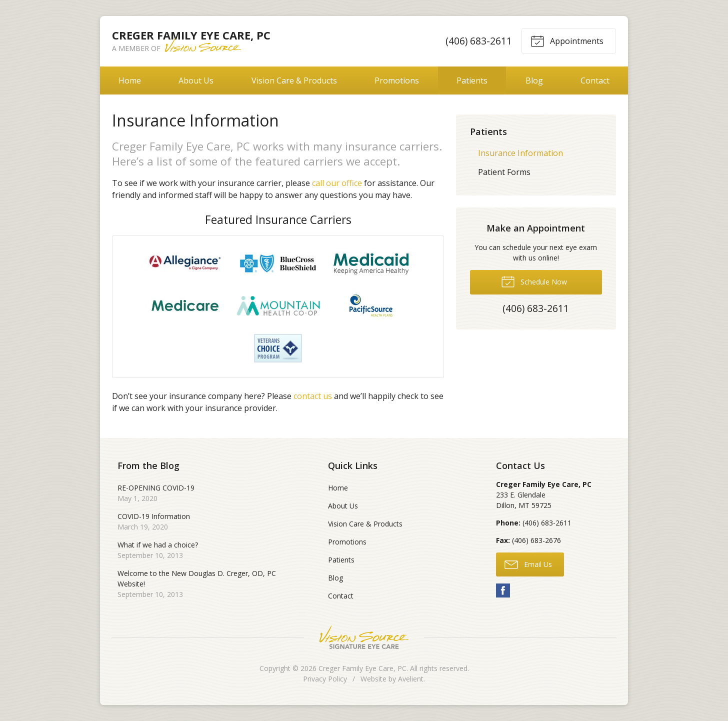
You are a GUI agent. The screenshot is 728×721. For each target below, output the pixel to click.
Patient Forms (504, 172)
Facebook (503, 590)
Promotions (397, 80)
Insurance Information (520, 153)
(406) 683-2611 (479, 41)
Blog (534, 80)
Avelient (411, 679)
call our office (337, 183)
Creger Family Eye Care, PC (362, 668)
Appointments (567, 40)
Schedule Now (534, 281)
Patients (472, 80)
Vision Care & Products (294, 80)
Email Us (528, 564)
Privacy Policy (325, 679)
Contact (595, 80)
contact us (313, 396)
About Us (196, 80)
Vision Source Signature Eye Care (364, 637)
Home (130, 80)
